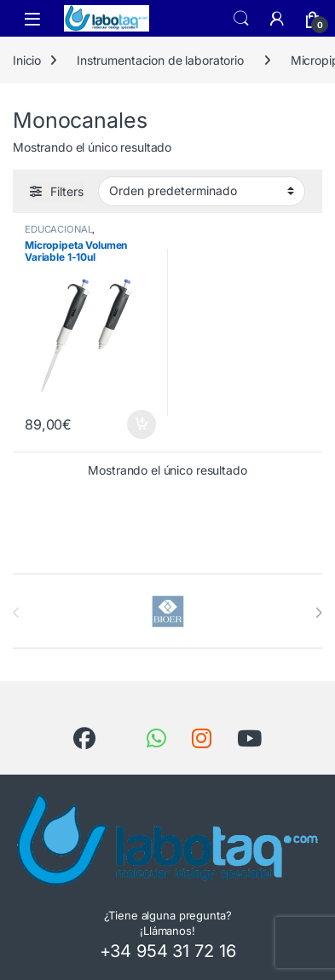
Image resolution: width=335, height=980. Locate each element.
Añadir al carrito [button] (142, 424)
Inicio (27, 60)
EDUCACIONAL (58, 229)
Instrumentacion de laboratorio (160, 60)
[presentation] (318, 613)
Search (241, 19)
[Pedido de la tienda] (202, 191)
